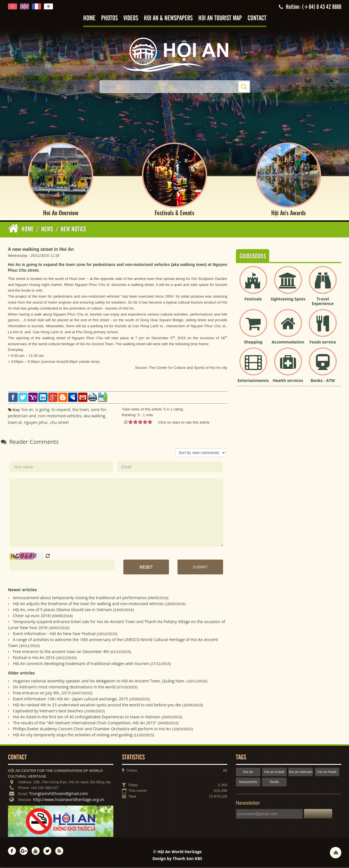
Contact (257, 18)
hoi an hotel (327, 772)
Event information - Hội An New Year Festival (54, 634)
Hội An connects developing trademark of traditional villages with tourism (81, 664)
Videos (131, 18)
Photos (109, 18)
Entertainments (253, 381)
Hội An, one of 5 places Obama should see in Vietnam (62, 610)
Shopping (253, 342)
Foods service (323, 342)
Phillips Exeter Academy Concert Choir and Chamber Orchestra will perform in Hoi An (92, 729)
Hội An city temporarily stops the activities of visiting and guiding (73, 735)
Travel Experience (323, 302)
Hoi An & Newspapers (168, 18)
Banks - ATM (323, 381)
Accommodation (288, 342)
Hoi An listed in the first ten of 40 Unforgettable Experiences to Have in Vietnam (86, 717)
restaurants (248, 782)
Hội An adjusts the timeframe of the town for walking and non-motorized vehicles (88, 604)
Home (89, 18)
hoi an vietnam (301, 772)
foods (274, 782)
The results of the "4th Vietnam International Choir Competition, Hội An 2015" (85, 723)
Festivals (253, 299)
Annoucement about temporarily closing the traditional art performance (80, 598)
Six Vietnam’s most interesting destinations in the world (64, 687)
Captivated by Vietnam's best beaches (48, 711)
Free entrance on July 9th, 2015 (42, 693)
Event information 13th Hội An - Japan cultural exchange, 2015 (70, 699)
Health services (288, 381)
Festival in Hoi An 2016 (34, 658)
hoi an (248, 772)
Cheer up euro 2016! (32, 616)
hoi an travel (274, 772)
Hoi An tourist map (220, 18)
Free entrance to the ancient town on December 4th (61, 652)
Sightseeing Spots (288, 299)
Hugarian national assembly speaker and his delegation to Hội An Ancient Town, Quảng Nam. (99, 681)
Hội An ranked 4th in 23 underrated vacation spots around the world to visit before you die (97, 705)
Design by (177, 859)
